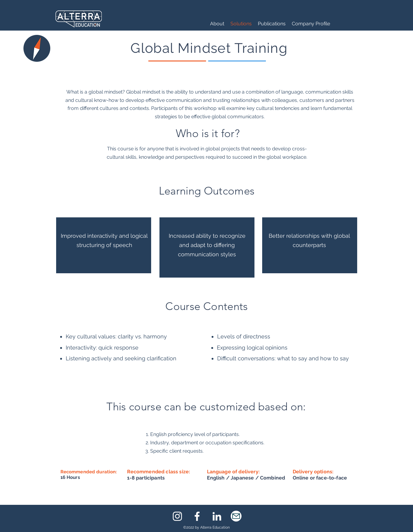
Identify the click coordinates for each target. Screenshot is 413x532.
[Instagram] (177, 516)
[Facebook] (197, 516)
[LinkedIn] (217, 516)
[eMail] (236, 516)
